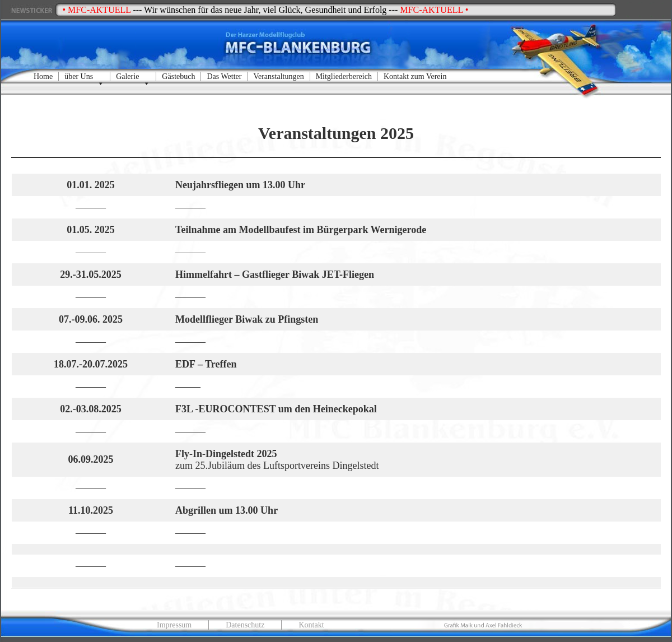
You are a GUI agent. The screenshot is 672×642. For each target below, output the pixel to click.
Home (43, 76)
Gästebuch (178, 76)
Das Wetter (224, 76)
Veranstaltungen (278, 76)
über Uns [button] (84, 77)
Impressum (174, 625)
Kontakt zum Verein (415, 76)
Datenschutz (245, 625)
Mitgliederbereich (344, 76)
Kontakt (311, 625)
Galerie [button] (133, 77)
